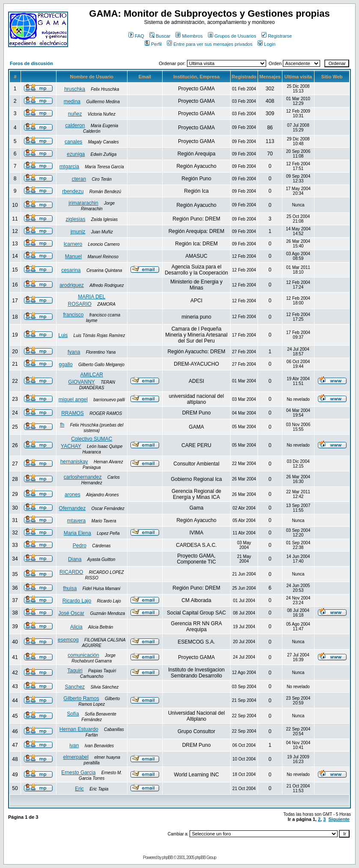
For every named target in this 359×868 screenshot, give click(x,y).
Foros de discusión (31, 63)
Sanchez (75, 687)
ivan (74, 746)
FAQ (136, 36)
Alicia (76, 627)
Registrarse (277, 36)
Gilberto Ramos (81, 698)
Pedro (80, 546)
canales (73, 142)
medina (72, 101)
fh (62, 425)
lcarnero (73, 244)
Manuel (73, 257)
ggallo (66, 364)
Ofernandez (73, 508)
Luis (63, 335)
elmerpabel (76, 757)
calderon (75, 125)
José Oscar (71, 613)
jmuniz (78, 232)
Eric (79, 789)
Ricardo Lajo (77, 601)
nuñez (75, 114)
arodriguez (72, 285)
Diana (75, 559)
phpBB (168, 858)
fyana (74, 352)
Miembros (189, 36)
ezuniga (76, 154)
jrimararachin (83, 203)
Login (267, 44)
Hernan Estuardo (79, 729)
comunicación (83, 655)
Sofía (73, 714)
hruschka (75, 89)
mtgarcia (69, 167)
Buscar (160, 36)
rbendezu (73, 191)
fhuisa (70, 588)
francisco (73, 315)
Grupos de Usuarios (232, 36)
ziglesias (75, 219)
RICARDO (71, 572)
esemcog (68, 640)
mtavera (76, 521)
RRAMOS (73, 413)
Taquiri (75, 671)
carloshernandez (83, 477)
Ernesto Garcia (78, 773)
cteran (79, 179)
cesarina (71, 270)
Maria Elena (77, 533)
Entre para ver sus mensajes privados (210, 44)
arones (73, 495)
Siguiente (339, 819)
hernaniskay (74, 462)
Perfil (153, 44)
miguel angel (73, 400)
